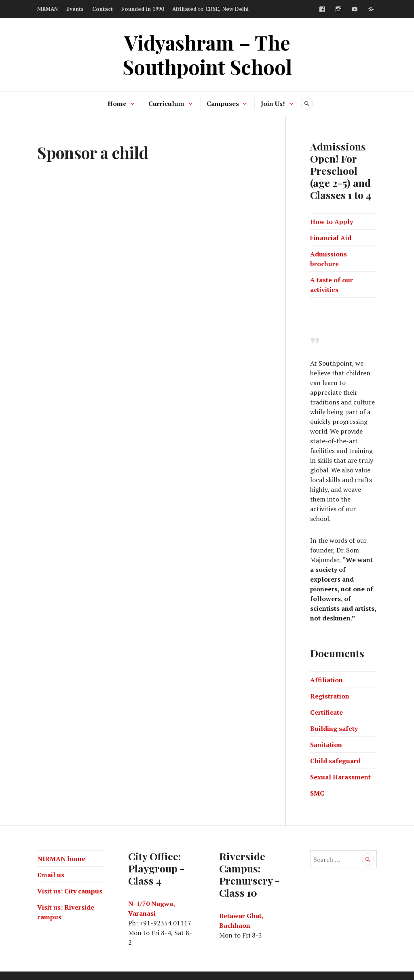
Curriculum (166, 104)
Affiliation (326, 680)
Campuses (223, 104)
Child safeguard (335, 761)
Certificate (326, 712)
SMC (317, 793)
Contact (102, 9)
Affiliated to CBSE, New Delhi (210, 9)
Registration (330, 696)
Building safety (334, 728)
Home (117, 104)
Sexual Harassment (340, 777)
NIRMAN (48, 9)
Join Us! (273, 104)
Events (75, 9)
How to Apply (332, 222)
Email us (51, 875)
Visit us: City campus (70, 891)
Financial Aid (331, 238)
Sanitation (326, 745)
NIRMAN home (61, 859)
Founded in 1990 (143, 9)
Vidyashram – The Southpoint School (207, 54)
